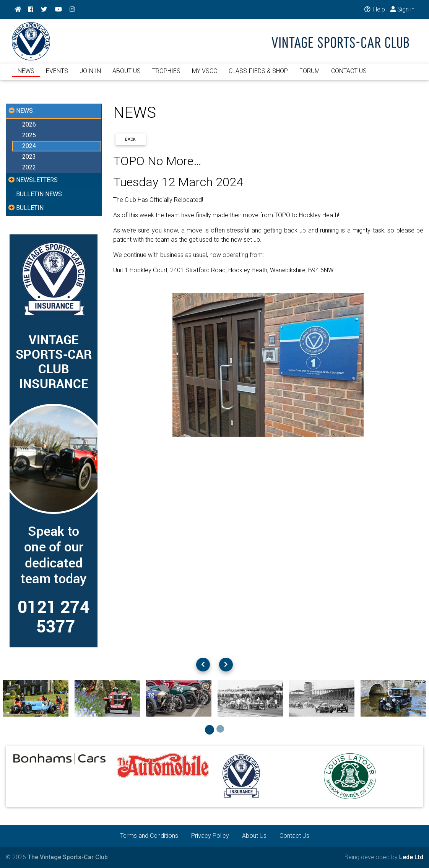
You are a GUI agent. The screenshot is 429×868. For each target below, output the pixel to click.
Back (130, 139)
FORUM (310, 76)
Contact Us (294, 836)
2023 (29, 157)
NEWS (26, 76)
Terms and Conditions (149, 836)
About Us (254, 836)
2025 (29, 135)
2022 (29, 167)
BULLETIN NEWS (39, 194)
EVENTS (57, 76)
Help (373, 9)
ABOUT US (127, 76)
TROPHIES (166, 76)
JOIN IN (90, 76)
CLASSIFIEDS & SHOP (258, 76)
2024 (29, 146)
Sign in (402, 9)
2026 (29, 124)
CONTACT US (349, 76)
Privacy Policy (210, 836)
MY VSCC (205, 76)
